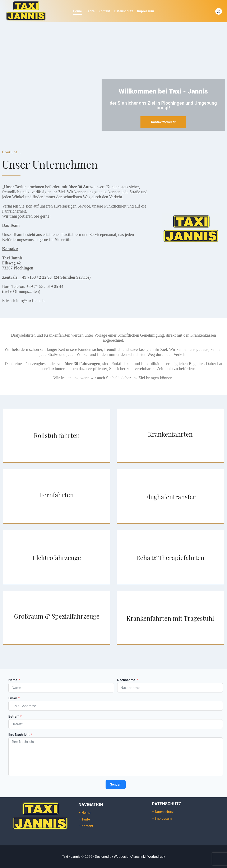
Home (77, 11)
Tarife (90, 11)
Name (13, 680)
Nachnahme (126, 680)
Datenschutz (124, 11)
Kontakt (105, 11)
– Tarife (84, 819)
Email (13, 698)
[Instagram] (219, 11)
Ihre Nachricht (19, 735)
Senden (116, 784)
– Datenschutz (163, 812)
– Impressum (162, 819)
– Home (84, 813)
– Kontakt (86, 826)
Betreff (13, 717)
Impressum (146, 11)
